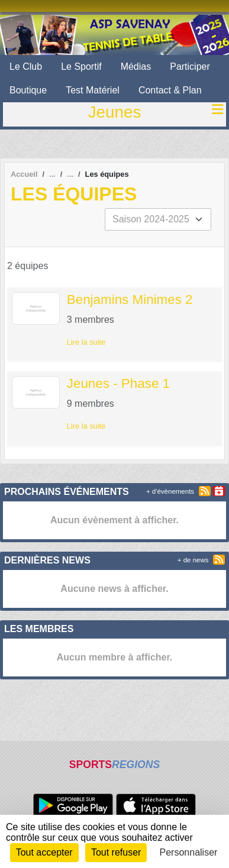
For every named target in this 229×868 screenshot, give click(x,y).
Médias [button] (136, 67)
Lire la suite (86, 342)
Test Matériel (93, 90)
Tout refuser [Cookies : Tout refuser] (116, 852)
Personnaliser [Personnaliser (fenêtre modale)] (189, 852)
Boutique (28, 90)
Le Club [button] (26, 67)
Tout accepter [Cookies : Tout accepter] (44, 852)
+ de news (193, 560)
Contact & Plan (170, 90)
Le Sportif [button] (81, 67)
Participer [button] (190, 67)
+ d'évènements (170, 491)
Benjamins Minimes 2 (130, 299)
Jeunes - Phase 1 (118, 383)
